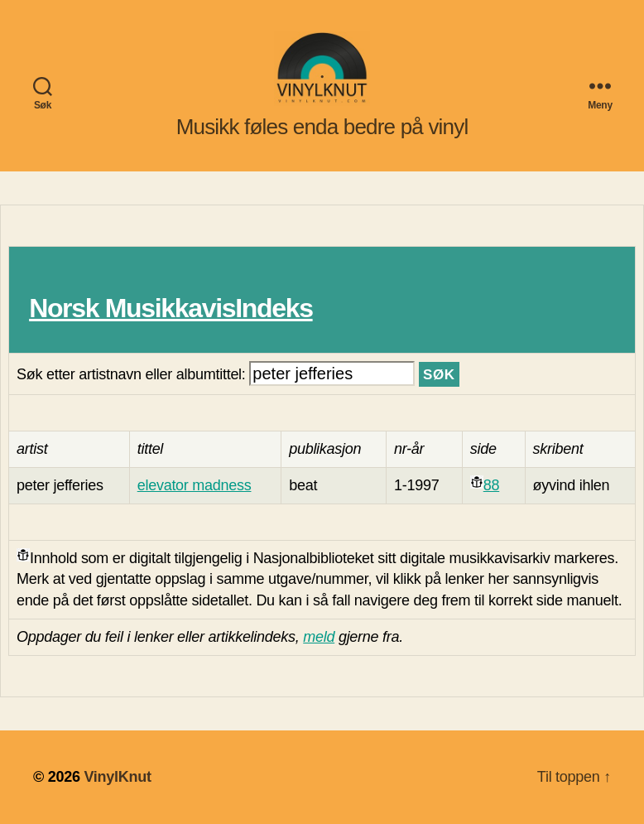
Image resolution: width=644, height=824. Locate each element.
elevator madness (195, 485)
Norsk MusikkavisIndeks (171, 308)
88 (491, 485)
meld (319, 637)
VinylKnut (117, 777)
